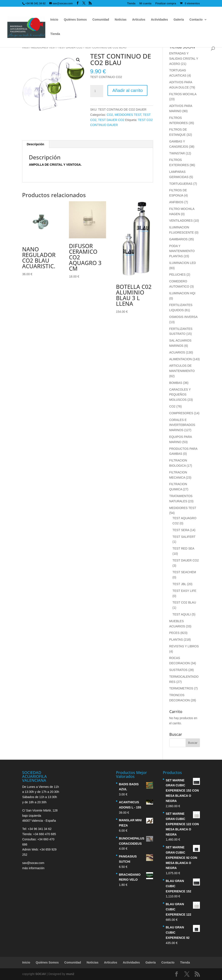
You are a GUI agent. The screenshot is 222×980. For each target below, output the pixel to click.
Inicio (54, 20)
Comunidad (101, 20)
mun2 (70, 974)
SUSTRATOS (178, 670)
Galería (179, 20)
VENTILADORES (181, 221)
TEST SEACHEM (184, 572)
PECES (174, 633)
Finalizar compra (166, 4)
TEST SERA (181, 530)
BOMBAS (176, 383)
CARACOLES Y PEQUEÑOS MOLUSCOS (180, 395)
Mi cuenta (145, 4)
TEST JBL (179, 584)
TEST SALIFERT (184, 537)
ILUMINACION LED (183, 263)
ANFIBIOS (176, 202)
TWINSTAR (177, 153)
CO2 (110, 115)
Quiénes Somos (75, 20)
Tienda (131, 4)
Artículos (139, 20)
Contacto (196, 20)
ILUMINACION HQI (182, 293)
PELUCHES (177, 275)
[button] (78, 60)
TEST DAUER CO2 (70, 47)
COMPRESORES (181, 413)
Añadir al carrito (127, 90)
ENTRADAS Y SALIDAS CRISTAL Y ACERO (184, 59)
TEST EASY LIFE (184, 591)
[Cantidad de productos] (97, 91)
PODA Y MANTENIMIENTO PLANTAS (182, 251)
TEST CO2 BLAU (184, 602)
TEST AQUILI (182, 614)
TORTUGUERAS (181, 184)
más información (33, 868)
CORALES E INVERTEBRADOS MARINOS (182, 425)
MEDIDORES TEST (43, 47)
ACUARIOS (177, 352)
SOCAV (41, 974)
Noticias (121, 20)
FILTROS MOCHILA (183, 94)
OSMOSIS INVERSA (183, 317)
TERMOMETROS (181, 688)
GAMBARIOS (179, 239)
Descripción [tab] (35, 144)
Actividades (159, 20)
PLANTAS (176, 640)
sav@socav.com (33, 863)
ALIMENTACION (181, 359)
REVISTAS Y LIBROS (184, 646)
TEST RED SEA (183, 548)
